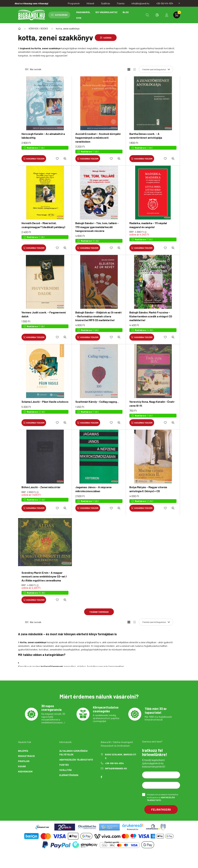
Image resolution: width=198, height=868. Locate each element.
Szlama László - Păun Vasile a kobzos (45, 402)
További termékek (99, 612)
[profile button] (167, 15)
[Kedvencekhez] (57, 159)
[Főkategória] (19, 29)
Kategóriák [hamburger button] (59, 15)
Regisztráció (26, 756)
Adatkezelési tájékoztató (76, 760)
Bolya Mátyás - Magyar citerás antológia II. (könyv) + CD (148, 489)
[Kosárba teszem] (34, 159)
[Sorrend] (156, 69)
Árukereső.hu (133, 829)
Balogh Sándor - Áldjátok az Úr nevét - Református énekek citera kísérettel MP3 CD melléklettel (98, 316)
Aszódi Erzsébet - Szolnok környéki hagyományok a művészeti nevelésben (98, 138)
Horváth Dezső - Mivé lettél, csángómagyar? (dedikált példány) (43, 225)
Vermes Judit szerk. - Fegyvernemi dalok (44, 314)
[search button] (147, 15)
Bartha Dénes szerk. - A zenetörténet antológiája (146, 136)
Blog (126, 12)
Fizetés (64, 765)
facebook (101, 777)
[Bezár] (179, 3)
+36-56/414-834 (114, 763)
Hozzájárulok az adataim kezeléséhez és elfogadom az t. (163, 797)
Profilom (24, 761)
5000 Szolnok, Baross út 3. (121, 756)
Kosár (22, 766)
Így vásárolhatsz (106, 12)
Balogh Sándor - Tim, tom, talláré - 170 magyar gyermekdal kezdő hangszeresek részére (97, 227)
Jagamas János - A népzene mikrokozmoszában (93, 489)
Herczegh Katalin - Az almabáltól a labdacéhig (43, 136)
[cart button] (177, 15)
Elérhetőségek (69, 775)
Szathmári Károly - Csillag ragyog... (97, 402)
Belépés (23, 751)
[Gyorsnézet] (65, 159)
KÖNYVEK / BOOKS (38, 28)
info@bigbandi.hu (116, 768)
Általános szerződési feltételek (73, 753)
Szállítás (66, 770)
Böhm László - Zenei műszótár (41, 487)
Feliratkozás (161, 809)
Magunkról (83, 12)
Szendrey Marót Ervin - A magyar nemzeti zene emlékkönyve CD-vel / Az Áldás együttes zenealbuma (44, 576)
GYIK (79, 18)
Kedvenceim (25, 771)
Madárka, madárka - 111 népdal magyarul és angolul (148, 225)
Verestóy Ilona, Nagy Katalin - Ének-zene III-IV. (152, 403)
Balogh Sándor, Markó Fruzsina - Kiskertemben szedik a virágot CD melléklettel (151, 316)
